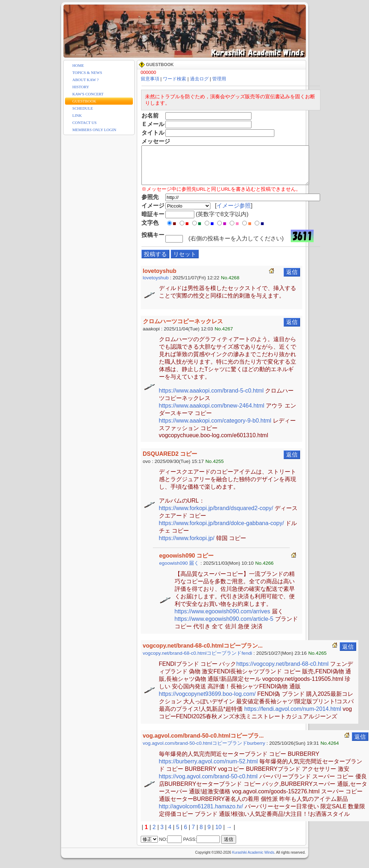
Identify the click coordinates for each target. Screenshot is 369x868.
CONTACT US (85, 123)
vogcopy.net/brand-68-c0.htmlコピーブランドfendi (198, 661)
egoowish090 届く (179, 571)
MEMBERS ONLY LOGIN (94, 130)
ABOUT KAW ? (86, 80)
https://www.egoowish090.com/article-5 (224, 626)
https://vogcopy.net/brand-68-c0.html (282, 671)
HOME (78, 65)
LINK (77, 115)
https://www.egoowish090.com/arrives (223, 619)
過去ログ (199, 79)
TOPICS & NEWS (87, 73)
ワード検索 (174, 79)
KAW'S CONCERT (88, 94)
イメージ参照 (235, 213)
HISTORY (81, 87)
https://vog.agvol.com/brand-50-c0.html (208, 784)
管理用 (219, 79)
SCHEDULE (83, 108)
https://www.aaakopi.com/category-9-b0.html (215, 428)
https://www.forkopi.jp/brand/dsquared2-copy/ (216, 516)
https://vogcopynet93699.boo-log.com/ (207, 701)
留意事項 (150, 79)
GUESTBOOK (84, 101)
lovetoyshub (156, 285)
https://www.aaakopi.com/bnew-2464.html (212, 413)
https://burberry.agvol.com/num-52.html (208, 769)
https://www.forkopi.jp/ (187, 546)
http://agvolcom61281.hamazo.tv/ (201, 814)
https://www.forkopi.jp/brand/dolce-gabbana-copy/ (221, 531)
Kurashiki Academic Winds (253, 860)
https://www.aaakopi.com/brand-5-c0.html (211, 398)
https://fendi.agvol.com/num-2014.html (293, 716)
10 (219, 835)
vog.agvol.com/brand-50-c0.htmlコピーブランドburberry (204, 751)
